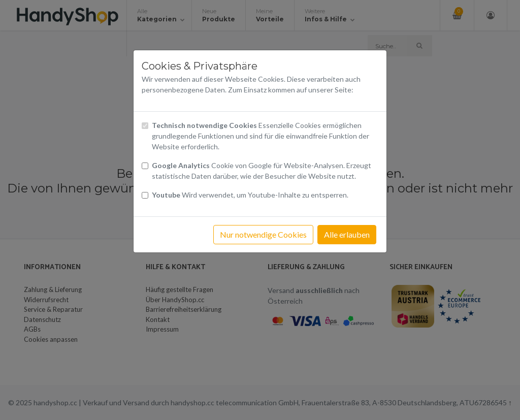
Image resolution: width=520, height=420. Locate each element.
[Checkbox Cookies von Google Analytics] (145, 166)
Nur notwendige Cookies (263, 234)
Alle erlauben (347, 234)
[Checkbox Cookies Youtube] (145, 195)
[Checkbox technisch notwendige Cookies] (145, 126)
